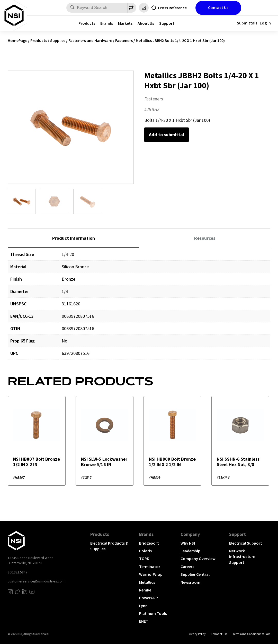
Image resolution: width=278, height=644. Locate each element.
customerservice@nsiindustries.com (36, 581)
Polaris (145, 551)
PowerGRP (149, 598)
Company (190, 534)
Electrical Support (246, 543)
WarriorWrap (151, 574)
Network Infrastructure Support (242, 557)
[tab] (73, 238)
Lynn (143, 606)
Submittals (247, 23)
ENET (144, 621)
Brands (107, 23)
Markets (125, 23)
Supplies (58, 40)
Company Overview (198, 559)
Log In (265, 23)
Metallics (147, 582)
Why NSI (188, 543)
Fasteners (124, 40)
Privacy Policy (197, 634)
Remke (145, 590)
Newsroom (190, 582)
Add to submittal (167, 135)
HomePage (17, 40)
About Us (146, 23)
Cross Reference (172, 8)
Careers (187, 566)
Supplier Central (195, 574)
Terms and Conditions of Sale (251, 634)
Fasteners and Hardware (90, 40)
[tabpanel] (139, 308)
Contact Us (218, 7)
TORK (144, 559)
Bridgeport (149, 543)
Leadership (190, 551)
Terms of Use (219, 634)
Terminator (150, 566)
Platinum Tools (153, 613)
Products (87, 23)
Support (167, 23)
